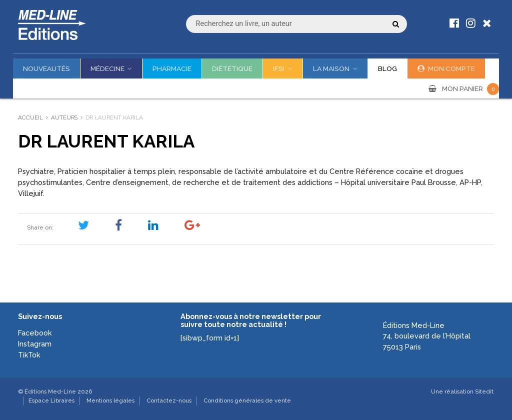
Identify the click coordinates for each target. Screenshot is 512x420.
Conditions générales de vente (247, 400)
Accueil (30, 117)
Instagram (35, 344)
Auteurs (64, 117)
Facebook (35, 333)
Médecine (107, 68)
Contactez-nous (169, 400)
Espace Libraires (51, 400)
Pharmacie (172, 68)
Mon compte (451, 68)
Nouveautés (46, 68)
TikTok (29, 355)
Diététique (232, 68)
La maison (331, 68)
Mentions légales (110, 400)
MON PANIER (470, 88)
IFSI (279, 68)
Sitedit (484, 391)
